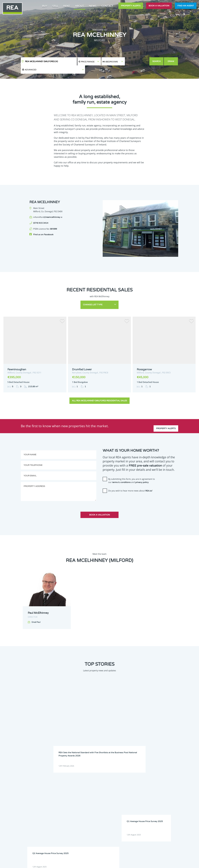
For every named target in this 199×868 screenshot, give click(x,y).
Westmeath (89, 835)
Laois (72, 822)
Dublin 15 (89, 809)
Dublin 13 (58, 809)
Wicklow (72, 838)
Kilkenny (57, 822)
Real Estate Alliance (56, 864)
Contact (107, 6)
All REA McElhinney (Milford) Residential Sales (99, 392)
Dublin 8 (73, 802)
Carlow (57, 789)
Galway (57, 819)
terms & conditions (121, 474)
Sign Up (20, 841)
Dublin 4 (88, 796)
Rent (67, 6)
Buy (45, 6)
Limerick (57, 825)
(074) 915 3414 (41, 215)
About (79, 6)
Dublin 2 (57, 796)
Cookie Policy (81, 864)
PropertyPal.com (155, 864)
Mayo (56, 828)
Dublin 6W (89, 799)
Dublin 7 (57, 802)
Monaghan (89, 828)
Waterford (74, 835)
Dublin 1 (88, 793)
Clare (87, 789)
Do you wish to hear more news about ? (130, 482)
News (93, 6)
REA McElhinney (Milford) (41, 61)
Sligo (87, 832)
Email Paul (36, 614)
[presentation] (122, 491)
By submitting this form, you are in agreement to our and (132, 472)
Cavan (72, 789)
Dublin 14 (73, 809)
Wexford (57, 838)
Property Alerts (131, 6)
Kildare (88, 819)
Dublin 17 (73, 812)
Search (157, 61)
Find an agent (186, 6)
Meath (72, 828)
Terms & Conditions (101, 864)
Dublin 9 (88, 802)
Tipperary (58, 835)
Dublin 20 (58, 815)
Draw (171, 61)
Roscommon (74, 832)
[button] (137, 61)
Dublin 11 (73, 806)
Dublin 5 (57, 799)
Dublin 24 (89, 815)
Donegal (73, 793)
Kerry (72, 819)
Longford (73, 825)
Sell (55, 6)
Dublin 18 (89, 812)
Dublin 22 (73, 815)
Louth (87, 825)
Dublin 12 (89, 806)
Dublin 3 (73, 796)
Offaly (56, 832)
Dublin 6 (73, 799)
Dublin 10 (58, 806)
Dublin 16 (58, 812)
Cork (56, 793)
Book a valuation (159, 6)
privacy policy (142, 474)
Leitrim (88, 822)
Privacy (118, 864)
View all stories (99, 743)
